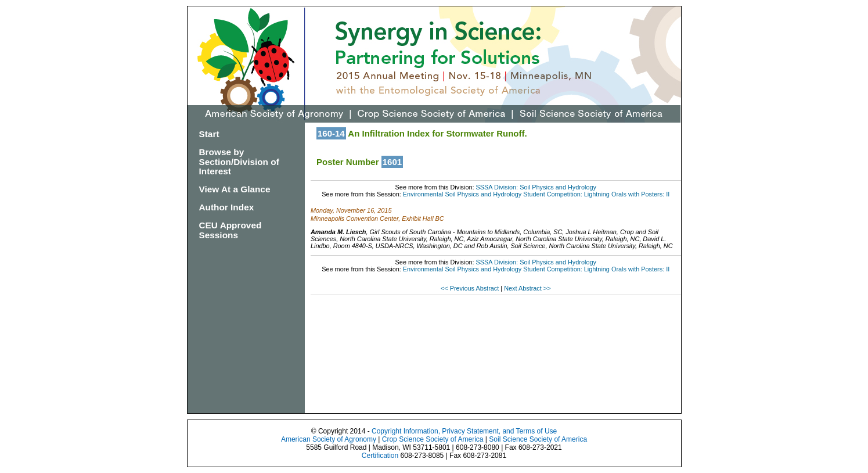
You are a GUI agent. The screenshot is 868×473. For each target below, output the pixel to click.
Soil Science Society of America (538, 439)
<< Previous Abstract (471, 288)
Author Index (227, 207)
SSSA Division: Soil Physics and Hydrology (536, 187)
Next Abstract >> (527, 288)
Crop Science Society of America (433, 439)
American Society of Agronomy (329, 439)
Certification (380, 456)
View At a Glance (235, 189)
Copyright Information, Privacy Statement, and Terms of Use (464, 431)
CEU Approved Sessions (230, 230)
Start (209, 134)
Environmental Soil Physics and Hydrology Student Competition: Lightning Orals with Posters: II (536, 194)
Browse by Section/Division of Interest (239, 162)
